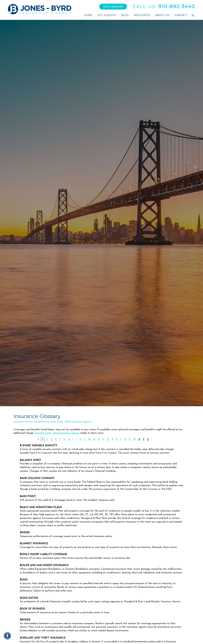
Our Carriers (113, 7)
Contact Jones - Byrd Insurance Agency (57, 433)
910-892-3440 (164, 6)
